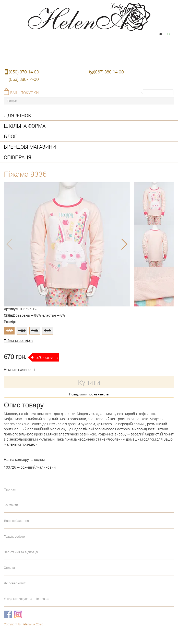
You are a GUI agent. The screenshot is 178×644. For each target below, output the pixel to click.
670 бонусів (47, 357)
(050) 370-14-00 (24, 72)
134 (22, 331)
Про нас (10, 489)
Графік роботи (14, 536)
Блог (10, 136)
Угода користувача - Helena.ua (27, 599)
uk (160, 34)
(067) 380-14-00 (109, 72)
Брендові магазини (30, 147)
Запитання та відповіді (21, 552)
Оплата (9, 568)
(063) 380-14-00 (24, 79)
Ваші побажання (16, 521)
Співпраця (17, 157)
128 (9, 331)
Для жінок (18, 115)
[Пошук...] (89, 101)
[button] (62, 304)
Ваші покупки (25, 93)
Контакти (11, 505)
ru (168, 34)
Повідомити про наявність (89, 394)
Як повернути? (15, 583)
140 (35, 331)
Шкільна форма (25, 126)
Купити (89, 382)
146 (48, 331)
